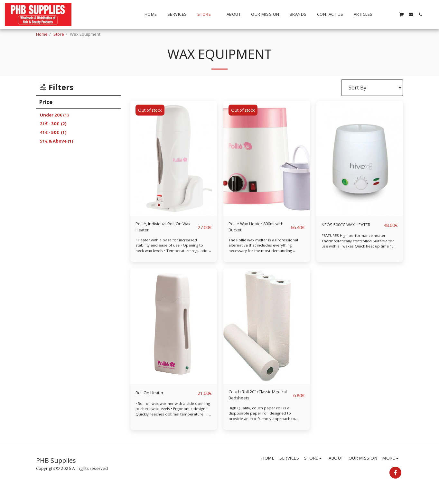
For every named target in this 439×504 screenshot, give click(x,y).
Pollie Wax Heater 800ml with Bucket (252, 229)
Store (59, 34)
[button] (383, 14)
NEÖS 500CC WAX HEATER (343, 229)
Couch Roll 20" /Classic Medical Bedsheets (257, 401)
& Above (57, 141)
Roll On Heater (154, 397)
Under (54, 115)
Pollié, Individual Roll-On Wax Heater (163, 229)
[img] (174, 159)
